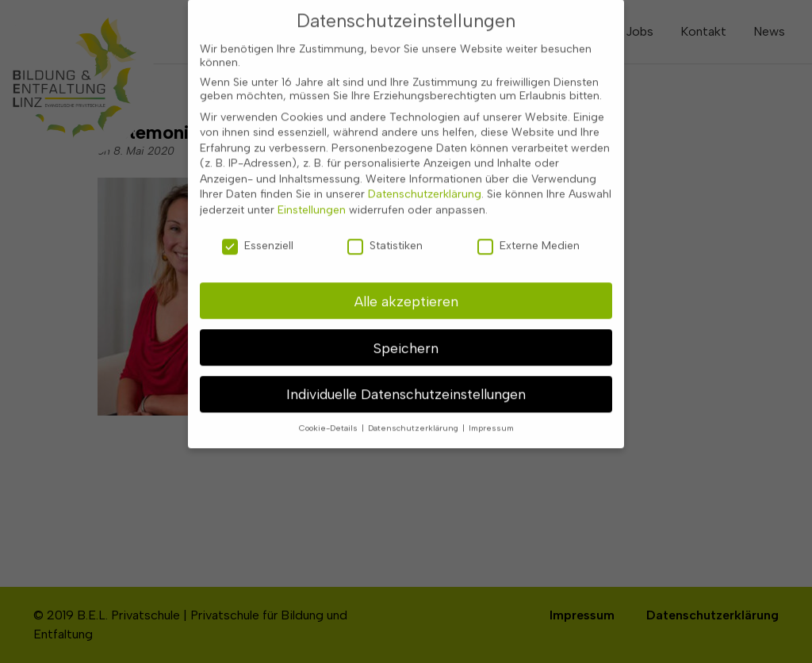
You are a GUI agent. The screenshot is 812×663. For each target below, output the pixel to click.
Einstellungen (312, 202)
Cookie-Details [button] (329, 420)
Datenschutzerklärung (425, 186)
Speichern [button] (406, 339)
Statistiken (385, 237)
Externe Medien (529, 237)
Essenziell (258, 237)
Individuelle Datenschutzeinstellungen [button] (406, 386)
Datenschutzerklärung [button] (414, 420)
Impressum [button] (491, 420)
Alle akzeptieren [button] (406, 292)
